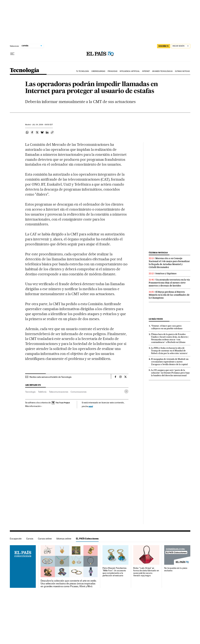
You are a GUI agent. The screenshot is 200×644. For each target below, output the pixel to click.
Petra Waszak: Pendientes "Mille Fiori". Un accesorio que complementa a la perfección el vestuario (114, 572)
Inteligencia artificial (130, 71)
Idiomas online (64, 539)
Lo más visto (156, 319)
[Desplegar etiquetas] (126, 391)
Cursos (30, 539)
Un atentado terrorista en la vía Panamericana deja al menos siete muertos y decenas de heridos (169, 283)
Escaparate (16, 539)
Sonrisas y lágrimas (166, 273)
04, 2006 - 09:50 (42, 125)
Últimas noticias (182, 71)
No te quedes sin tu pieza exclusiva (176, 569)
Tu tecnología (82, 71)
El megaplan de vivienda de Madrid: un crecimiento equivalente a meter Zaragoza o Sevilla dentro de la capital (170, 362)
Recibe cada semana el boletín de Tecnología (50, 377)
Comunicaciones (79, 392)
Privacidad (112, 71)
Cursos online (45, 539)
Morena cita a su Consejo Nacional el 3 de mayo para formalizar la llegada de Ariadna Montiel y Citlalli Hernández (169, 263)
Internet (146, 71)
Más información (34, 406)
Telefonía (42, 392)
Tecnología (25, 70)
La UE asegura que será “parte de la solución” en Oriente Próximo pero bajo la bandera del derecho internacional (170, 373)
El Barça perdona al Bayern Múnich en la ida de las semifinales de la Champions (169, 295)
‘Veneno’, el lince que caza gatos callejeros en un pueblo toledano (167, 327)
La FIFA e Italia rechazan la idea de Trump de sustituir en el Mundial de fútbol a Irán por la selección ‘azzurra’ (169, 351)
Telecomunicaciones (59, 392)
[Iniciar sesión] (181, 46)
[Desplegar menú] (12, 54)
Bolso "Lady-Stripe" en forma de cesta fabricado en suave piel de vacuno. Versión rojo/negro (146, 572)
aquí (91, 406)
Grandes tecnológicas (162, 71)
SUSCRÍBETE (164, 46)
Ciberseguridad (98, 71)
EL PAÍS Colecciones (87, 539)
